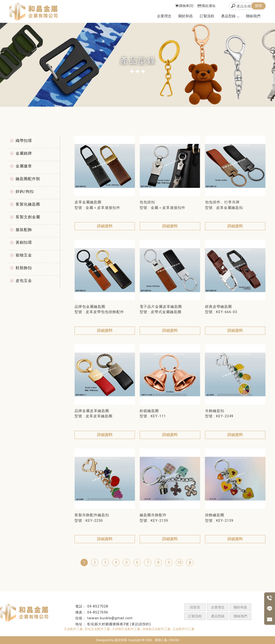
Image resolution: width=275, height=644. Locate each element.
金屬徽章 (24, 166)
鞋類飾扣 (24, 268)
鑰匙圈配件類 (28, 179)
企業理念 (164, 16)
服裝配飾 (24, 230)
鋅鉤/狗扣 (25, 191)
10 (179, 562)
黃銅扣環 (24, 242)
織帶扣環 (24, 141)
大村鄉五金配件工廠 (126, 629)
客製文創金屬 (28, 217)
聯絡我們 (253, 16)
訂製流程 (207, 16)
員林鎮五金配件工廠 (156, 629)
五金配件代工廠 (184, 629)
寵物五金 (24, 255)
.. (153, 640)
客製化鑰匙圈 (28, 204)
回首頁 (195, 607)
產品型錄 (230, 16)
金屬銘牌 (24, 153)
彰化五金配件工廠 (97, 629)
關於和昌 (186, 16)
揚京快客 (121, 640)
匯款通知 (206, 6)
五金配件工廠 (73, 629)
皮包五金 (24, 281)
